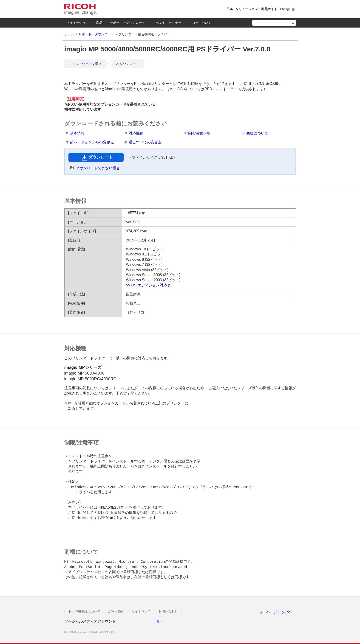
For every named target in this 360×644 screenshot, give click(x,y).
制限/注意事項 (199, 133)
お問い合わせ (168, 611)
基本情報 (77, 133)
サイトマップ (141, 611)
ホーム (69, 34)
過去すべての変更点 (145, 142)
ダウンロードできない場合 (98, 168)
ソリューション (77, 23)
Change (285, 9)
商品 (99, 23)
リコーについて (200, 23)
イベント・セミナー (167, 23)
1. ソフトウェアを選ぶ (85, 64)
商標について (257, 133)
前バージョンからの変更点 (92, 142)
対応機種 (136, 133)
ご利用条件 (116, 611)
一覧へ (158, 621)
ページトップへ (279, 612)
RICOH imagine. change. (80, 9)
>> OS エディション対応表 (148, 285)
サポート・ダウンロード (128, 23)
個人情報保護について (84, 611)
